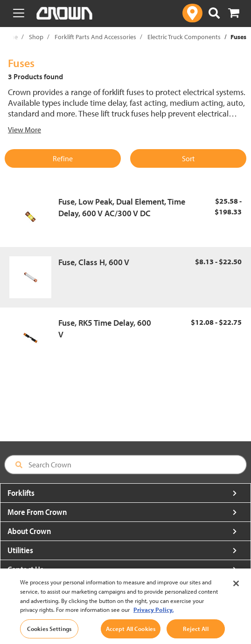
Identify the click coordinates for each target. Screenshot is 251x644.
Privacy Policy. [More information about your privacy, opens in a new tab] (153, 620)
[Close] (236, 594)
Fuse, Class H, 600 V (94, 262)
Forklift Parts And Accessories (95, 37)
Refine (63, 158)
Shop (36, 37)
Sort (188, 158)
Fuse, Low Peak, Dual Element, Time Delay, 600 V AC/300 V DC (122, 208)
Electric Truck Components (184, 37)
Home (9, 37)
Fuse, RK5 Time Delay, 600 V (105, 329)
